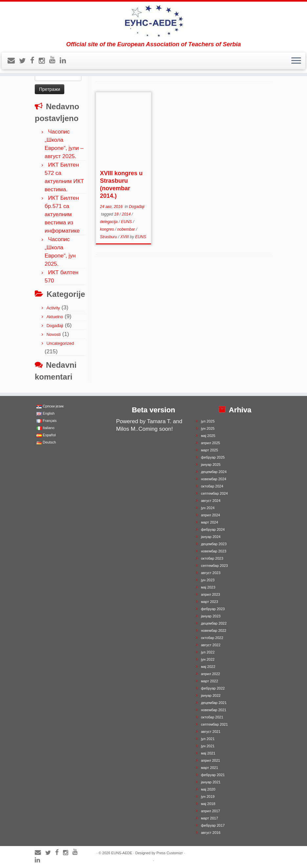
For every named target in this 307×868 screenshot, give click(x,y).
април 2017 (211, 811)
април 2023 (211, 594)
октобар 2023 (212, 558)
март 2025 (210, 450)
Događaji (55, 326)
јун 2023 (208, 580)
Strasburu (109, 237)
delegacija (109, 222)
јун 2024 (208, 508)
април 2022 (211, 674)
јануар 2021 (211, 782)
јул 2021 (208, 739)
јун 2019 (208, 796)
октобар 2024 (212, 486)
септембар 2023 (215, 566)
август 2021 (211, 732)
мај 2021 (208, 753)
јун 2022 (208, 659)
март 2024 (210, 522)
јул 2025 (208, 421)
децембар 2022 (214, 623)
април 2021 (211, 760)
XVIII (125, 237)
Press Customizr (170, 853)
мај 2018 (208, 804)
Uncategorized (60, 343)
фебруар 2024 (213, 529)
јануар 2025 (211, 465)
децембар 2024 (214, 472)
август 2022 (211, 645)
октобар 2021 (212, 717)
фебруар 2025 (213, 457)
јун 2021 (208, 746)
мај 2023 (208, 587)
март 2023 (210, 602)
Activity (53, 308)
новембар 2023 (214, 551)
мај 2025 (208, 436)
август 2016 (211, 833)
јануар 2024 (211, 537)
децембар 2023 (214, 544)
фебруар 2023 (213, 609)
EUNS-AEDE (122, 853)
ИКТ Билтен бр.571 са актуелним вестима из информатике (62, 214)
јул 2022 (208, 652)
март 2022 (210, 681)
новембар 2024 (214, 479)
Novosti (54, 334)
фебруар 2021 (213, 775)
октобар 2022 (212, 638)
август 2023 (211, 573)
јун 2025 (208, 428)
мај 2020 (208, 789)
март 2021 (210, 768)
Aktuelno (55, 317)
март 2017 (210, 818)
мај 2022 (208, 667)
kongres (108, 229)
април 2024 (211, 515)
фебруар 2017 (213, 825)
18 (117, 214)
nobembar (126, 229)
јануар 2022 (211, 695)
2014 (127, 214)
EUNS (127, 222)
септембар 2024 (215, 493)
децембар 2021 (214, 703)
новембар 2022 (214, 630)
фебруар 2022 (213, 688)
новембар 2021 (214, 710)
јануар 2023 (211, 616)
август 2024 (211, 501)
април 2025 (211, 443)
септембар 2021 (215, 724)
